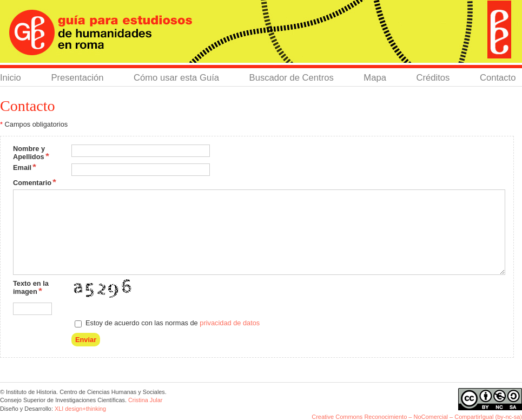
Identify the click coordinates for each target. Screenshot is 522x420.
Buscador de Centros (292, 78)
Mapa (375, 78)
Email (22, 168)
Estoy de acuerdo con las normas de (173, 323)
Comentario (32, 183)
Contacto (498, 78)
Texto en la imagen (31, 287)
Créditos (433, 78)
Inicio (11, 78)
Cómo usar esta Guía (176, 78)
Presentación (77, 78)
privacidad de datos (230, 323)
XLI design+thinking (80, 409)
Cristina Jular (145, 400)
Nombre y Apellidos (29, 153)
